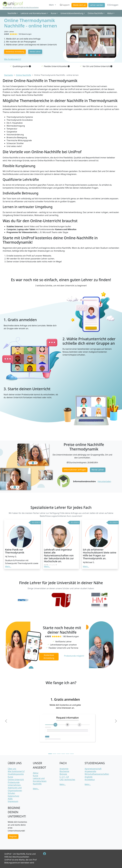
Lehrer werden (97, 5)
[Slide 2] (54, 754)
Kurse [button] (54, 13)
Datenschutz (13, 796)
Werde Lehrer (35, 52)
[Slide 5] (68, 754)
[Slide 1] (50, 754)
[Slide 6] (72, 754)
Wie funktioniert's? (13, 59)
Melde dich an (79, 5)
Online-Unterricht (16, 780)
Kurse (10, 777)
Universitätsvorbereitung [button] (72, 13)
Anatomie (64, 769)
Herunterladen (104, 481)
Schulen (11, 793)
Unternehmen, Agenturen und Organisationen (15, 788)
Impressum (13, 801)
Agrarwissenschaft (93, 769)
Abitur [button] (110, 13)
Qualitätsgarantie (16, 774)
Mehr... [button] (8, 566)
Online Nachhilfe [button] (95, 13)
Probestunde (14, 782)
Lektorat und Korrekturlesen (40, 780)
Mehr (52, 5)
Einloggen (113, 5)
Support (65, 5)
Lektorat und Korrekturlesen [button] (34, 13)
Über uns (12, 769)
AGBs (10, 799)
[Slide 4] (63, 754)
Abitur (36, 773)
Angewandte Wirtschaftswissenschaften (97, 773)
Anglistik (89, 777)
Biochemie (64, 771)
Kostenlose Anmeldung (15, 52)
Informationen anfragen (75, 470)
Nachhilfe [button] (12, 13)
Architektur (90, 780)
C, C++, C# (64, 777)
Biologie (63, 774)
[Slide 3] (59, 754)
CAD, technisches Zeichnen (67, 781)
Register (13, 836)
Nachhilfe (37, 784)
